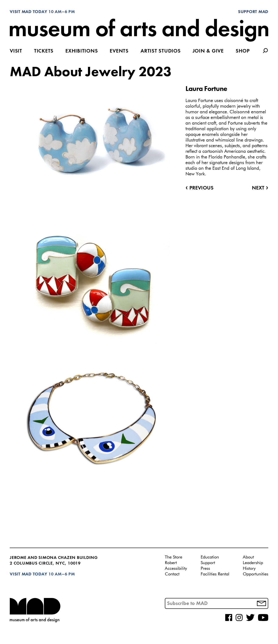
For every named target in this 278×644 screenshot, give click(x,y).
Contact (172, 574)
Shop (243, 51)
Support (208, 563)
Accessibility (176, 568)
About (248, 557)
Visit (16, 51)
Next (260, 188)
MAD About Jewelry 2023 (91, 72)
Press (205, 568)
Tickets (44, 51)
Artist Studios (161, 51)
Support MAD (253, 12)
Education (210, 557)
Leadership (253, 563)
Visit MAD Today (28, 12)
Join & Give (208, 51)
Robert (171, 563)
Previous (199, 188)
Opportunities (256, 574)
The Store (174, 557)
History (249, 568)
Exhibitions (82, 51)
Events (119, 51)
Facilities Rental (215, 574)
